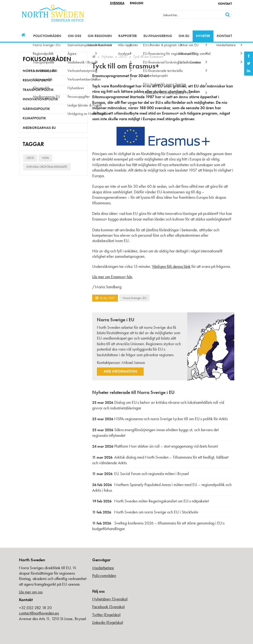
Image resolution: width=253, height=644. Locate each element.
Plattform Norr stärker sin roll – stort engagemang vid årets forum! (155, 446)
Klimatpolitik (34, 118)
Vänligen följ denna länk (171, 266)
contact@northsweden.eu (39, 613)
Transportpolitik (38, 90)
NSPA (45, 158)
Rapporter (128, 36)
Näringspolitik (36, 109)
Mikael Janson (133, 362)
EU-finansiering (158, 36)
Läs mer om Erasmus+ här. (112, 277)
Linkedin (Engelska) (108, 622)
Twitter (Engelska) (106, 615)
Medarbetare (103, 568)
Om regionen (100, 36)
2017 (123, 57)
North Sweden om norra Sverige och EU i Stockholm (145, 512)
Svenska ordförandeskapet (47, 167)
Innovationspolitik (40, 99)
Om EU (184, 36)
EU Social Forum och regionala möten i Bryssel (141, 474)
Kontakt (225, 4)
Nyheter (203, 36)
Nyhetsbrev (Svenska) (110, 599)
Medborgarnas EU (39, 128)
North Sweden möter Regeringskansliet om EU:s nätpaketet (150, 501)
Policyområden (47, 36)
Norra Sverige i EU (135, 298)
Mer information (120, 371)
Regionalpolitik (37, 80)
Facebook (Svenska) (108, 607)
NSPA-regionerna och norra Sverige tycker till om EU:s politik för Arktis (160, 419)
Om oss (75, 36)
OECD (30, 158)
